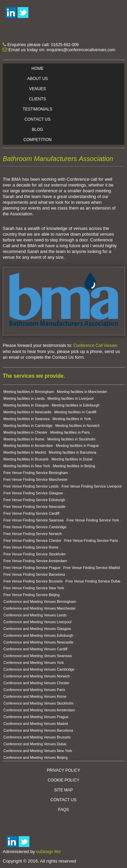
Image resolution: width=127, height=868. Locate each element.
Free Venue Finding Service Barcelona (34, 574)
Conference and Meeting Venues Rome (35, 696)
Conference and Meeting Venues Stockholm (39, 703)
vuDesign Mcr (48, 852)
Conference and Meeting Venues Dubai (35, 744)
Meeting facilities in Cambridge (28, 426)
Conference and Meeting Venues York (34, 663)
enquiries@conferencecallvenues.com (81, 50)
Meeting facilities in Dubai (72, 459)
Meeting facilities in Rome (24, 439)
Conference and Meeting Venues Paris (34, 690)
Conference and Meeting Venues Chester (36, 683)
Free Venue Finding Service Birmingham (36, 473)
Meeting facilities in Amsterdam (28, 446)
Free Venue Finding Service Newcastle (34, 507)
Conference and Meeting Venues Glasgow (37, 629)
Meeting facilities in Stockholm (71, 439)
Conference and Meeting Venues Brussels (37, 737)
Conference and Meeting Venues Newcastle (38, 642)
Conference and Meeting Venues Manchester (40, 608)
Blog (37, 130)
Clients (38, 99)
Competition (37, 140)
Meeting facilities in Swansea (27, 419)
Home (37, 68)
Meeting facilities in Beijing (74, 466)
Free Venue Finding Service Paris (91, 540)
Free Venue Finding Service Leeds (31, 486)
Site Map (63, 790)
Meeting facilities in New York (27, 466)
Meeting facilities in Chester (25, 432)
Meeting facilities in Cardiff (75, 412)
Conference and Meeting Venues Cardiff (35, 649)
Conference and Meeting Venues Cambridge (39, 669)
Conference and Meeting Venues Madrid (36, 724)
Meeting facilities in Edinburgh (76, 405)
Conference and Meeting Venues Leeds (35, 615)
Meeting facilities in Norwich (78, 426)
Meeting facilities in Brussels (26, 459)
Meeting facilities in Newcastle (27, 412)
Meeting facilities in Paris (70, 432)
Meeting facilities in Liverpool (71, 398)
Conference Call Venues (95, 346)
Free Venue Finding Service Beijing (31, 595)
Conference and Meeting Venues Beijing (35, 757)
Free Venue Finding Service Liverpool (92, 486)
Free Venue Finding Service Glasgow (33, 493)
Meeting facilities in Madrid (25, 452)
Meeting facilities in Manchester (82, 392)
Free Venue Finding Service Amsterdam (35, 561)
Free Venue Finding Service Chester (32, 540)
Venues (37, 89)
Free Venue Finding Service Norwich (33, 534)
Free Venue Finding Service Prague (32, 568)
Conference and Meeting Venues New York (38, 751)
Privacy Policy (64, 770)
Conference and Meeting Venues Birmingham (40, 601)
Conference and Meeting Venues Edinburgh (38, 635)
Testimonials (37, 109)
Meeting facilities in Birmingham (29, 392)
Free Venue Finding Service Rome (31, 547)
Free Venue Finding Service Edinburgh (34, 500)
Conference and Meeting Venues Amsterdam (39, 710)
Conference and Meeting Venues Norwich (37, 676)
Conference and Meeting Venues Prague (36, 717)
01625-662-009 (65, 45)
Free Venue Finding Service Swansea (33, 520)
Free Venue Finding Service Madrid (91, 568)
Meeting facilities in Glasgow (26, 405)
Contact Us (38, 119)
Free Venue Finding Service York (93, 520)
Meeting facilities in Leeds (24, 398)
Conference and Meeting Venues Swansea (37, 656)
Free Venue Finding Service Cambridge (35, 527)
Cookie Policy (63, 780)
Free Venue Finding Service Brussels (33, 581)
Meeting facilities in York (72, 419)
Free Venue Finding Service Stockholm (34, 554)
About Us (37, 79)
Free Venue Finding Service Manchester (35, 479)
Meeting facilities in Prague (77, 446)
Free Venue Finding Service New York (34, 588)
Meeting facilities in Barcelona (72, 452)
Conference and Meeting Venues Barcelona (38, 730)
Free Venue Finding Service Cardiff (31, 513)
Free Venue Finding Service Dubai (93, 581)
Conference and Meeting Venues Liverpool (37, 622)
